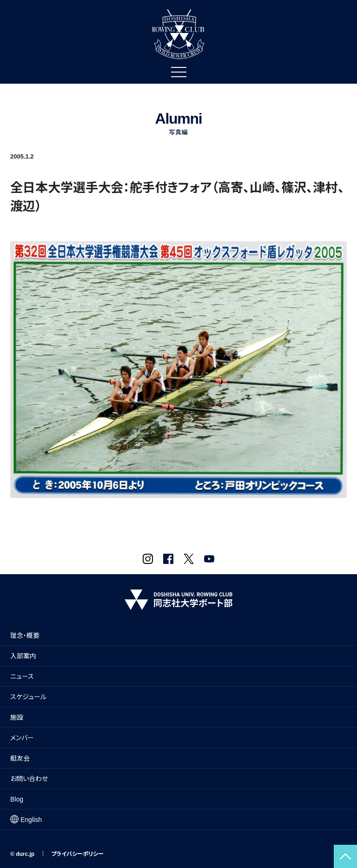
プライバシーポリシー (77, 854)
